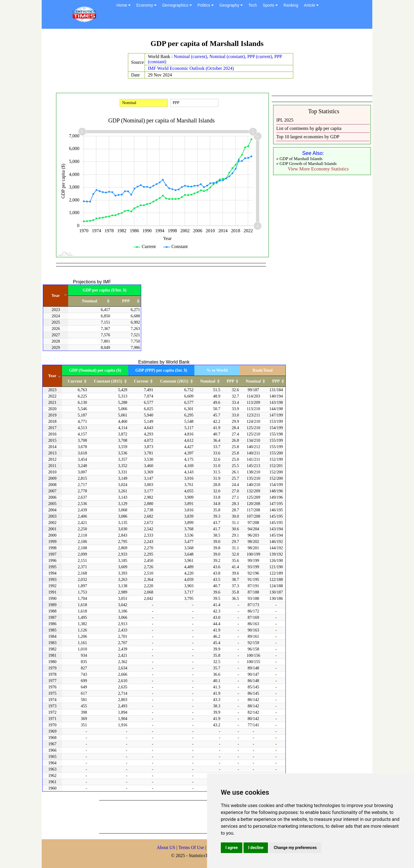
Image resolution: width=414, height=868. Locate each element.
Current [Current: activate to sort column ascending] (75, 381)
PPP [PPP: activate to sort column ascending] (126, 301)
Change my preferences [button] (295, 848)
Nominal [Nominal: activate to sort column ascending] (90, 301)
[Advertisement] (204, 816)
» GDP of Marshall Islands (299, 159)
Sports (270, 5)
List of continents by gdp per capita (309, 128)
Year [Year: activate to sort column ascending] (52, 376)
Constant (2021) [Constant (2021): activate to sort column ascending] (174, 381)
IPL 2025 (285, 120)
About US (166, 847)
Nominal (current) (190, 56)
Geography (231, 5)
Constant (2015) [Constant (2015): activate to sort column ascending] (108, 381)
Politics (206, 5)
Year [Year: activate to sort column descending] (56, 295)
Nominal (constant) (227, 56)
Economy (146, 5)
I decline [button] (256, 848)
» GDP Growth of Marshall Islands (306, 164)
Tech (253, 5)
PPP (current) (260, 56)
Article (311, 5)
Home (123, 5)
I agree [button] (232, 848)
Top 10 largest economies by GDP (308, 137)
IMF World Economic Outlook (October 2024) (191, 68)
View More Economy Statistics (318, 169)
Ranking (291, 5)
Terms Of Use (192, 847)
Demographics (177, 5)
